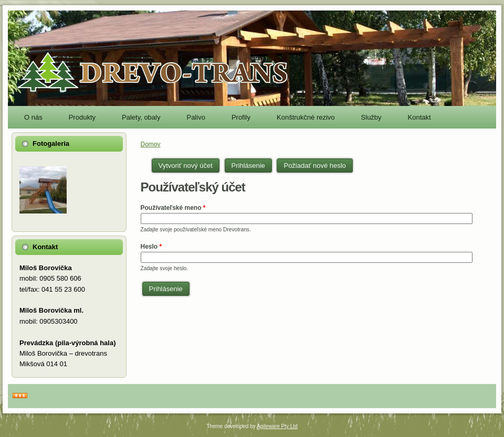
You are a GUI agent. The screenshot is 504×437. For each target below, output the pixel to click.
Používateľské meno (173, 208)
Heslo (151, 247)
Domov (151, 144)
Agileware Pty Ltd (277, 426)
